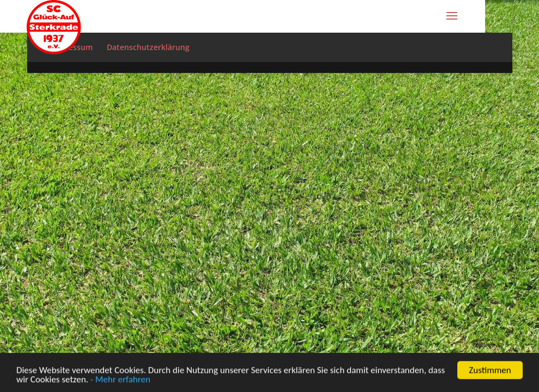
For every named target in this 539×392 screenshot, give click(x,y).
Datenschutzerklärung (148, 47)
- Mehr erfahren (120, 380)
